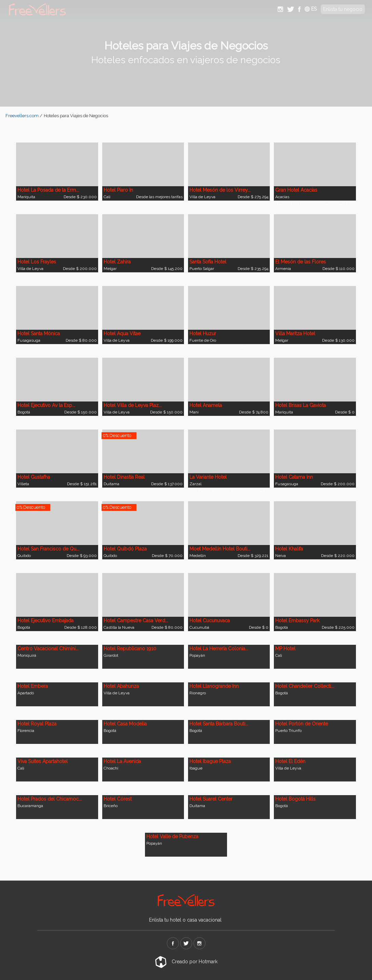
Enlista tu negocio (343, 9)
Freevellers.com (22, 116)
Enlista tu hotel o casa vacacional (185, 920)
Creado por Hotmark (186, 962)
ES (311, 9)
